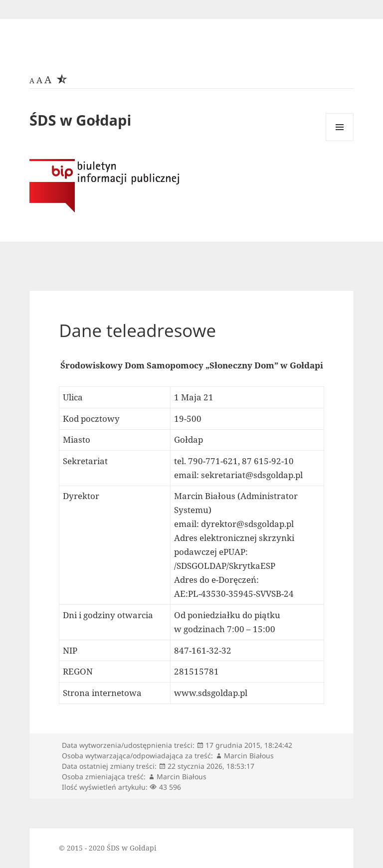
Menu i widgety (340, 141)
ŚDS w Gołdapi (80, 120)
